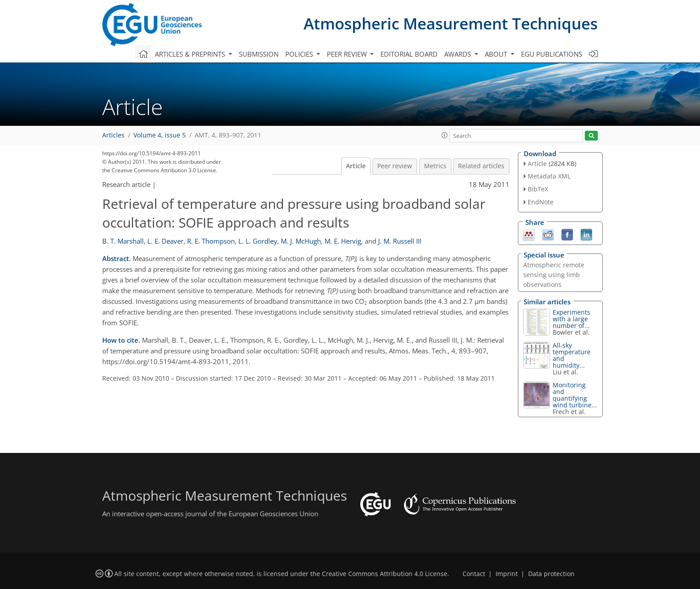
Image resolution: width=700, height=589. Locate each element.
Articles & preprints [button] (191, 54)
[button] (445, 135)
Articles (113, 135)
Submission (259, 54)
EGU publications (552, 54)
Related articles (481, 166)
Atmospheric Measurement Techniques (451, 23)
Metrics (435, 166)
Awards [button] (458, 54)
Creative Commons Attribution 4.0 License (385, 574)
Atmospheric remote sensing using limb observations (554, 275)
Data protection (551, 574)
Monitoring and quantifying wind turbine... (575, 395)
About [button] (497, 54)
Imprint (507, 574)
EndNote (541, 202)
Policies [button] (300, 54)
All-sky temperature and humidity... (572, 355)
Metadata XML (549, 176)
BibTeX (538, 189)
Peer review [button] (348, 54)
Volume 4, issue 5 (160, 135)
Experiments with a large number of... (571, 319)
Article (356, 166)
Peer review (395, 166)
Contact (474, 574)
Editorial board (409, 54)
